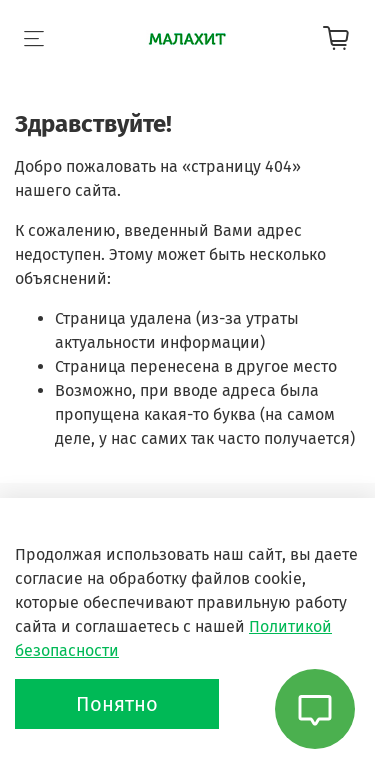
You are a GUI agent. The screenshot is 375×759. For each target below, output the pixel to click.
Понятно (117, 704)
